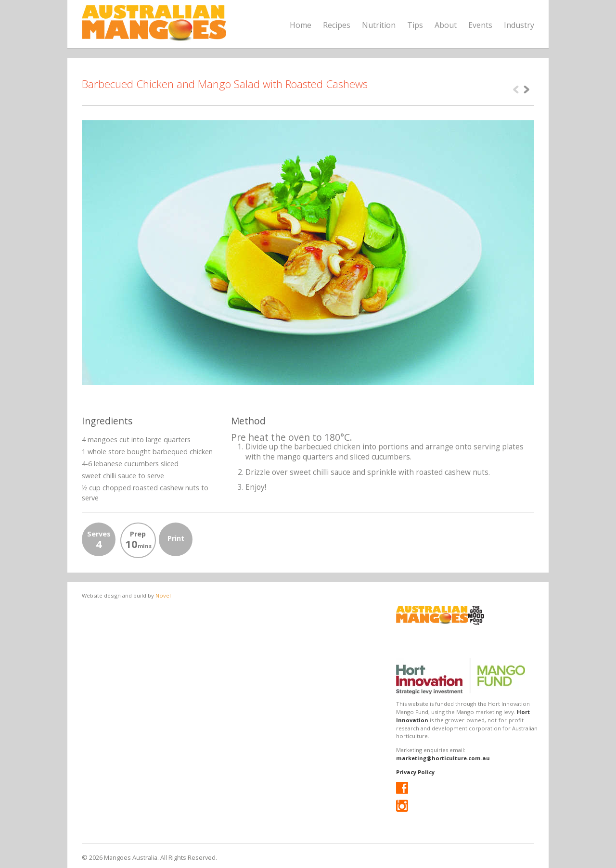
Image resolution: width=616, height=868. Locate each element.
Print (176, 538)
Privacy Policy (415, 772)
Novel (163, 595)
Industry (519, 25)
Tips (415, 25)
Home (301, 25)
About (446, 25)
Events (480, 25)
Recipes (337, 25)
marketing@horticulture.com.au (443, 758)
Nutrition (379, 25)
